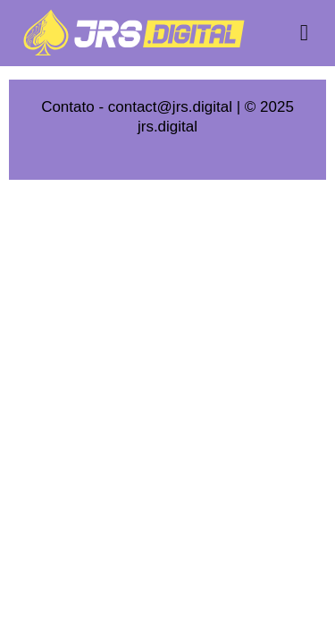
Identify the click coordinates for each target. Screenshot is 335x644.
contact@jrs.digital (170, 107)
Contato (68, 107)
